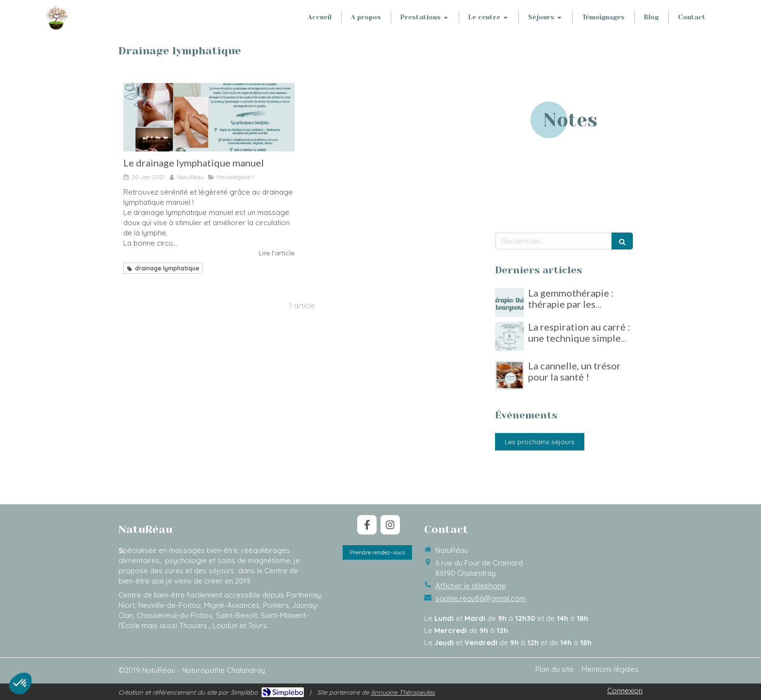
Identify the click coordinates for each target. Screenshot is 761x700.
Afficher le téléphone (471, 586)
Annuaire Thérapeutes (403, 692)
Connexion (625, 691)
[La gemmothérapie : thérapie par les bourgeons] (510, 302)
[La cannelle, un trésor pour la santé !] (510, 375)
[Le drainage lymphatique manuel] (209, 117)
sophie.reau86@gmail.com (480, 598)
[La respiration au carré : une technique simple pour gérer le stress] (510, 336)
